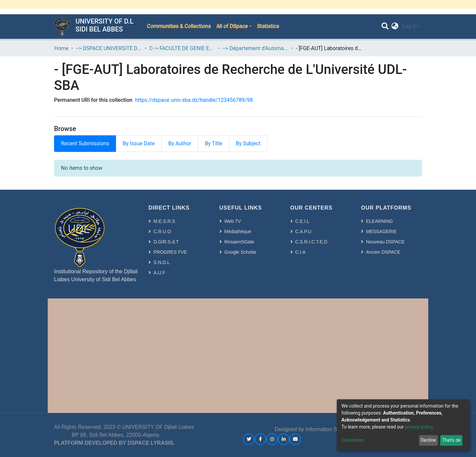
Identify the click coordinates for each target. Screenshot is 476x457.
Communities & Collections (179, 26)
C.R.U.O (162, 231)
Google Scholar (240, 252)
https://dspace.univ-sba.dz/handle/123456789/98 (194, 100)
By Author (180, 143)
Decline (428, 440)
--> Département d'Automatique (256, 48)
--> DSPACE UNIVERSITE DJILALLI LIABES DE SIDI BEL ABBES (109, 48)
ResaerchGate (239, 242)
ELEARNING (379, 221)
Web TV (233, 221)
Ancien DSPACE (383, 252)
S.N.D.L (162, 262)
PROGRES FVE (170, 252)
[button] (395, 27)
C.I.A (300, 252)
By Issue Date (139, 143)
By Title (213, 143)
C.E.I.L (302, 221)
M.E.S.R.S (164, 221)
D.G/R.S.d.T (166, 242)
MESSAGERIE (381, 231)
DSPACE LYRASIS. (151, 443)
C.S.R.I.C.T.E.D (311, 242)
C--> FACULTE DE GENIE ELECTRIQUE (182, 48)
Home (61, 48)
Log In (409, 26)
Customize (352, 440)
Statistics (268, 26)
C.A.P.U (303, 231)
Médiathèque (238, 231)
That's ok (451, 440)
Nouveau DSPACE (385, 242)
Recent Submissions (85, 143)
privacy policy (419, 427)
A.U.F (159, 273)
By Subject (248, 143)
